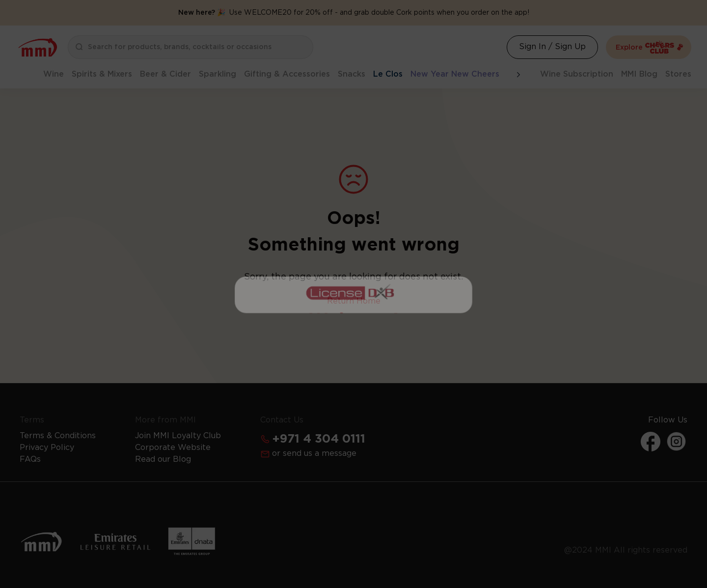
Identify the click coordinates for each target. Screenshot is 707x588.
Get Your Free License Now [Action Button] (353, 422)
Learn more (407, 394)
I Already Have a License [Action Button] (354, 244)
